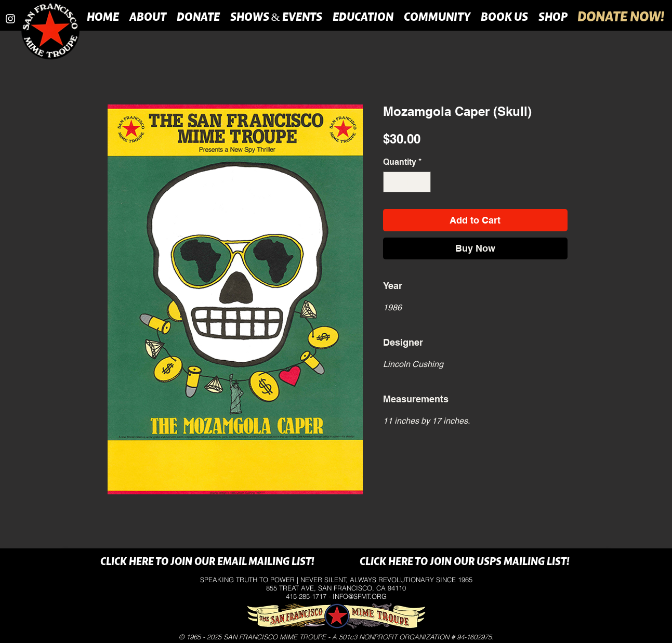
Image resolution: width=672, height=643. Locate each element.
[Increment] (422, 182)
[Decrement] (392, 182)
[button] (148, 17)
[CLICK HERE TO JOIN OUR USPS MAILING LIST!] (465, 562)
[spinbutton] (407, 182)
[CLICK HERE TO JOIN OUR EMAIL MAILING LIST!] (208, 562)
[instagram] (10, 19)
